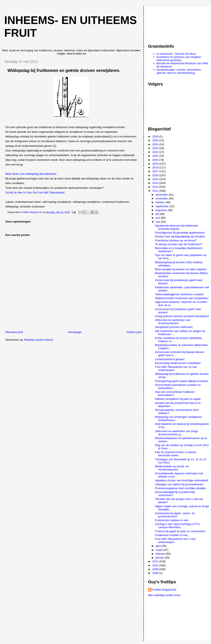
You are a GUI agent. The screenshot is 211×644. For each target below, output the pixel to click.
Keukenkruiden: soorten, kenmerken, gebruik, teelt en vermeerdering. (179, 71)
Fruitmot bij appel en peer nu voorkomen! (180, 531)
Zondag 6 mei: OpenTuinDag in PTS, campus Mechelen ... (178, 526)
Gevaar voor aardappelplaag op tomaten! (180, 236)
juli (158, 214)
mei (158, 222)
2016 (156, 175)
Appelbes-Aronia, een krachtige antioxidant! (182, 480)
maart (159, 550)
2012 (156, 191)
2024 (156, 144)
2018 (156, 167)
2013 (156, 187)
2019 (156, 164)
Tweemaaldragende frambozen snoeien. (180, 294)
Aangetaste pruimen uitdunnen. (174, 327)
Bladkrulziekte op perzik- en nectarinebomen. (172, 468)
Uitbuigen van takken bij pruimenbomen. (180, 484)
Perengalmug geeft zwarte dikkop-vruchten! (182, 381)
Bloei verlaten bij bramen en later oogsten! (181, 269)
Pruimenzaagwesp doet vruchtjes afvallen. (181, 488)
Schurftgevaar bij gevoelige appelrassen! (180, 233)
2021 (156, 156)
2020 (156, 160)
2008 (156, 573)
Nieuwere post (14, 332)
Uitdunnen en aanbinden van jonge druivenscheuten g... (176, 433)
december (162, 195)
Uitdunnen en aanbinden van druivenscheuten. (173, 322)
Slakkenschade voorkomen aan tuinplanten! (182, 298)
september (162, 206)
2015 (156, 179)
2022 (156, 152)
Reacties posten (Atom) (39, 340)
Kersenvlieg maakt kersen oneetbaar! (178, 363)
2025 (156, 140)
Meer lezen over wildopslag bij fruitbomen (31, 174)
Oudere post (134, 332)
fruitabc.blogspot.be (164, 590)
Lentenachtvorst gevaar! (170, 359)
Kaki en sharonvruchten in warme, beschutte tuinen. (176, 454)
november (162, 198)
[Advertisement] (167, 23)
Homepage (75, 332)
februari (161, 554)
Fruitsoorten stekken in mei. (172, 520)
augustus (161, 210)
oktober (161, 202)
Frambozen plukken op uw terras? (176, 240)
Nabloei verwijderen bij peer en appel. (178, 399)
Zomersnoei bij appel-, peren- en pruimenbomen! (175, 515)
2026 (156, 136)
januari (160, 558)
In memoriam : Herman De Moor (176, 54)
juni (158, 218)
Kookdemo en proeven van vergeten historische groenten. (179, 59)
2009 (156, 569)
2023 (156, 148)
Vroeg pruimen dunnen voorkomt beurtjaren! (182, 316)
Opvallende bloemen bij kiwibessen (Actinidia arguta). (176, 227)
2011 (156, 561)
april (159, 546)
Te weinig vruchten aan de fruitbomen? (179, 244)
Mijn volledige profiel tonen (164, 595)
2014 (156, 183)
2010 (156, 565)
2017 (156, 171)
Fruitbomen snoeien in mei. (172, 535)
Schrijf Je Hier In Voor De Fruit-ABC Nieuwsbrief (35, 192)
